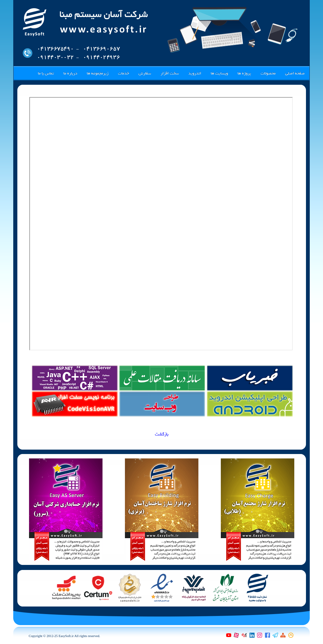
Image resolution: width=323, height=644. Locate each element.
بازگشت (162, 434)
